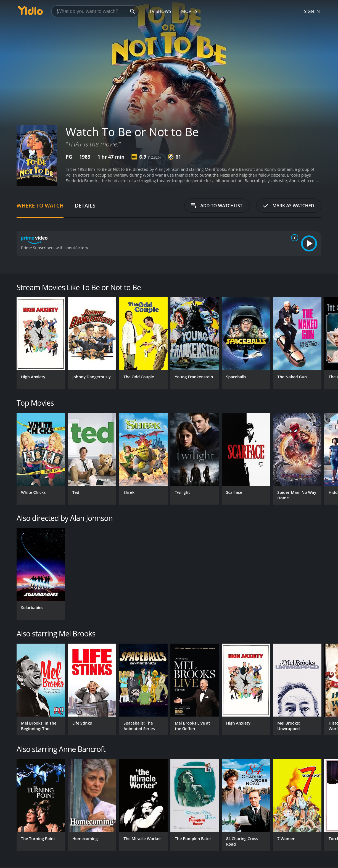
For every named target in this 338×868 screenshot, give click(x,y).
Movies (189, 11)
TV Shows (160, 11)
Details (85, 205)
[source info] (294, 238)
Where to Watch (40, 205)
